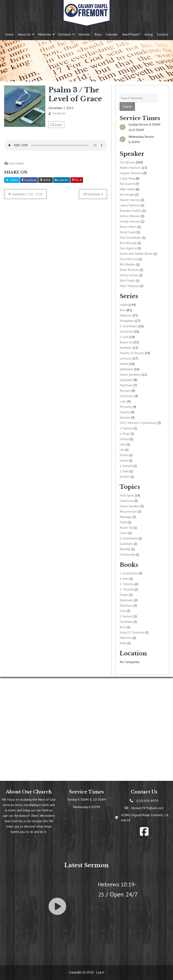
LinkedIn (62, 180)
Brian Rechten (129, 270)
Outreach (65, 34)
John (123, 444)
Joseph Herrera (130, 221)
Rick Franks (127, 280)
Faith (123, 522)
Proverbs (126, 407)
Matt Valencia (129, 286)
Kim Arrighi (127, 194)
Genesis (125, 417)
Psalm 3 (63, 90)
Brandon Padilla (131, 211)
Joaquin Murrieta (131, 173)
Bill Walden (127, 264)
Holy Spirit (127, 495)
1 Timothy (127, 584)
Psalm (124, 455)
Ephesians (126, 369)
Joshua (124, 439)
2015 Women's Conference (138, 423)
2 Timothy (127, 589)
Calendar (112, 34)
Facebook (29, 180)
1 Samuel (126, 466)
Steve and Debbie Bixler (136, 254)
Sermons (84, 34)
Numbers (126, 348)
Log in (100, 972)
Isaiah (124, 305)
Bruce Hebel (128, 227)
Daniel (124, 364)
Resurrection (128, 511)
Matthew (126, 385)
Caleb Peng (127, 178)
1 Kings (125, 433)
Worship (125, 549)
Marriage (126, 517)
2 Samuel (126, 428)
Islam (124, 533)
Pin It (77, 180)
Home (9, 34)
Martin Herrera (130, 200)
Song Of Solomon (132, 632)
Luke (123, 401)
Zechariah (126, 331)
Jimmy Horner (129, 275)
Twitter (12, 180)
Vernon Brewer (130, 216)
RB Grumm (127, 184)
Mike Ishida (127, 189)
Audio (56, 125)
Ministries (44, 34)
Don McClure (129, 259)
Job (122, 450)
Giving (148, 34)
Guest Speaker (130, 506)
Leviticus (126, 358)
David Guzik (128, 232)
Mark (123, 643)
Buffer (46, 180)
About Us (24, 34)
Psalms (125, 412)
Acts (123, 310)
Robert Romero (130, 168)
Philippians (127, 321)
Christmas (127, 396)
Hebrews (126, 315)
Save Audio (14, 163)
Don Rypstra (128, 248)
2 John (124, 471)
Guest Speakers (130, 374)
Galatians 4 (93, 194)
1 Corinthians (129, 326)
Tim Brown (127, 162)
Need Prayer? (131, 34)
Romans (125, 391)
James (124, 460)
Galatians (126, 380)
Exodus (125, 476)
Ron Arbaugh (128, 243)
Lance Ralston (130, 205)
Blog (98, 34)
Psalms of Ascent (132, 353)
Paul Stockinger (130, 237)
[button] (33, 34)
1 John (124, 337)
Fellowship (127, 554)
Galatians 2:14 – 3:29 (25, 194)
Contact (162, 34)
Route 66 (126, 342)
